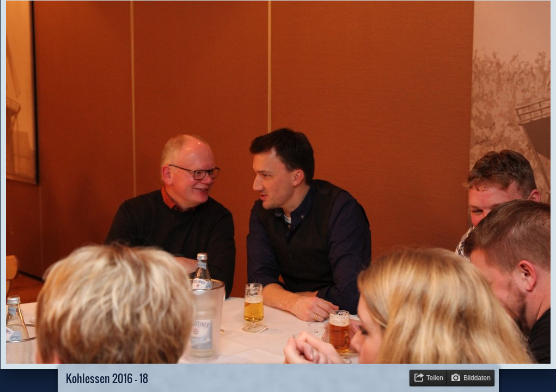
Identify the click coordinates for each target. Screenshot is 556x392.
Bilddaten (477, 378)
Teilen (435, 378)
